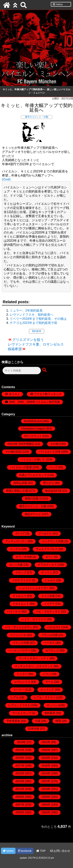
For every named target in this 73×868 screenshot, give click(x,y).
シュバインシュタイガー (34, 588)
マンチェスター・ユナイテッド (34, 666)
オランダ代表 (24, 557)
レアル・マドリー (45, 697)
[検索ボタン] (45, 370)
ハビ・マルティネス (48, 611)
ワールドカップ (22, 713)
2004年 (46, 812)
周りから (48, 483)
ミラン (47, 674)
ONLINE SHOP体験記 (21, 444)
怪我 (58, 721)
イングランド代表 (53, 541)
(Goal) (6, 179)
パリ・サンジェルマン (19, 627)
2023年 (21, 742)
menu (58, 4)
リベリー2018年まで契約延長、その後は (38, 319)
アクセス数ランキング (48, 394)
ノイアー (49, 604)
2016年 (46, 766)
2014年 (46, 773)
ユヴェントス (22, 682)
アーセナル (45, 533)
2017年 (20, 766)
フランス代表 (21, 643)
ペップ (53, 467)
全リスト (14, 394)
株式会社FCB (53, 491)
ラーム (49, 682)
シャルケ (50, 580)
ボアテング (52, 651)
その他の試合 (13, 452)
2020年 (46, 750)
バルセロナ (54, 627)
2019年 (20, 758)
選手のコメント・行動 (37, 117)
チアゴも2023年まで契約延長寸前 (33, 323)
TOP (41, 851)
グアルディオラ (47, 565)
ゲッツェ (47, 572)
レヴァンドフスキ (19, 705)
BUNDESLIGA (33, 421)
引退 (38, 721)
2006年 (46, 805)
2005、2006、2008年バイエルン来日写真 (34, 402)
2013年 (20, 781)
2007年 (20, 805)
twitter (8, 851)
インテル (15, 549)
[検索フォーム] (22, 371)
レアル (15, 697)
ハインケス (14, 611)
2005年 (20, 812)
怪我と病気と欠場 (17, 491)
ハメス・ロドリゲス (34, 619)
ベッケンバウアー (19, 651)
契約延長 (37, 331)
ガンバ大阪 (16, 565)
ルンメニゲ (47, 690)
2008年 (46, 797)
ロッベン (52, 705)
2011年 (20, 789)
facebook (25, 851)
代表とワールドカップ (33, 475)
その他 (54, 444)
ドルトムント (21, 604)
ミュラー (22, 674)
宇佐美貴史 (13, 721)
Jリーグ (20, 533)
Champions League (33, 429)
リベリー (19, 690)
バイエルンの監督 (21, 467)
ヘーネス (49, 643)
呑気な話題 (20, 483)
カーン (49, 557)
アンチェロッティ (16, 541)
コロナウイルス (22, 580)
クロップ (21, 572)
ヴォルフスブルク (47, 549)
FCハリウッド (33, 436)
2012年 (46, 781)
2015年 (20, 773)
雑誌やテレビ (33, 514)
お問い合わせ (60, 851)
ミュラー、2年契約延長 (26, 311)
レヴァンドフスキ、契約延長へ (32, 315)
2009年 (20, 797)
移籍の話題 (32, 498)
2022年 (46, 742)
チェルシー (19, 596)
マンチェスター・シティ (34, 658)
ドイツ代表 (48, 596)
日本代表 (34, 729)
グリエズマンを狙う (28, 340)
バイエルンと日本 (50, 452)
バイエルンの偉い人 (33, 459)
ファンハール (18, 635)
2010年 (46, 789)
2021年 (20, 750)
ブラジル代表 (49, 635)
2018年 (46, 758)
